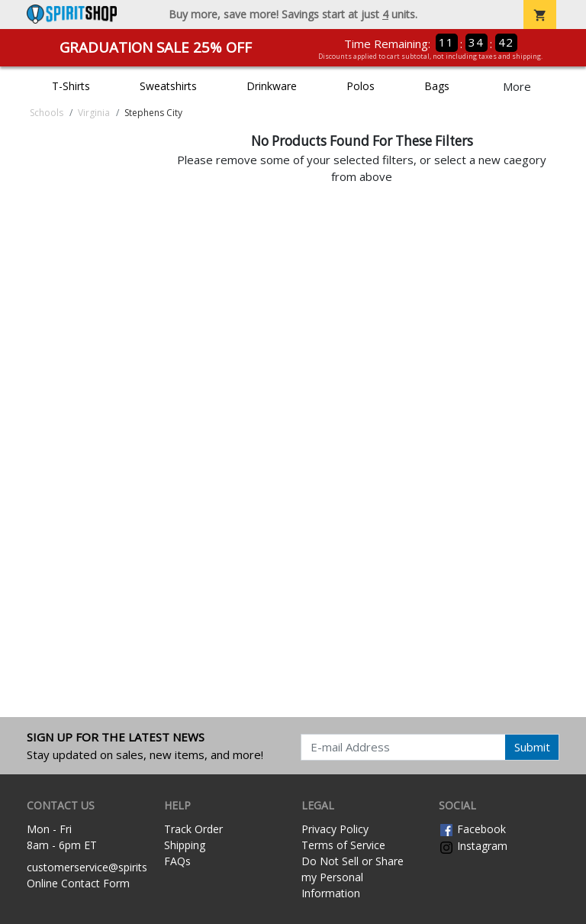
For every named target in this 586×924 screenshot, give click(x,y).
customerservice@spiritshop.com (109, 867)
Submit (532, 747)
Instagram (473, 846)
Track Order (193, 829)
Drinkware (272, 86)
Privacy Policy (335, 829)
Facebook (472, 829)
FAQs (177, 861)
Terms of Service (343, 845)
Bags (437, 86)
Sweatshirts (168, 86)
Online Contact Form (78, 883)
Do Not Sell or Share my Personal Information (353, 877)
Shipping (185, 845)
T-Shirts (71, 86)
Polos (361, 86)
